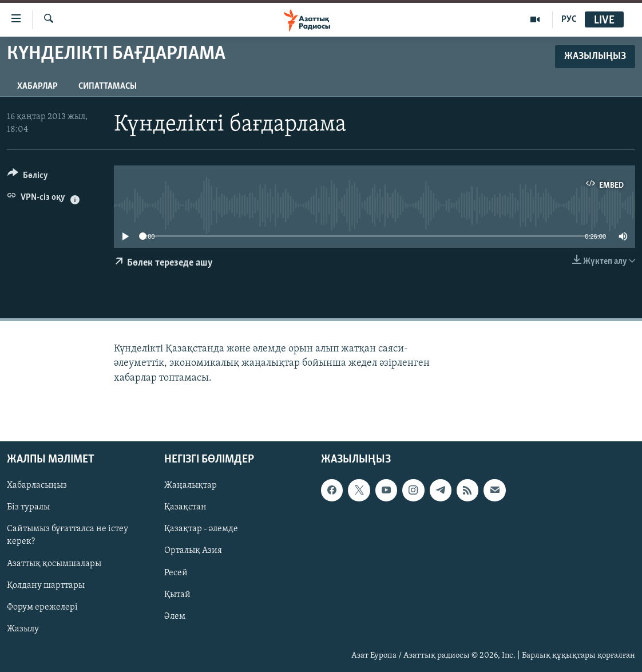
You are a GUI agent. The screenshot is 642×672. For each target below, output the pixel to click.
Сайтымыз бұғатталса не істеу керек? (68, 535)
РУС (569, 19)
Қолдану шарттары (46, 585)
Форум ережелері (42, 607)
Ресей (176, 572)
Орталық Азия (193, 551)
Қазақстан (185, 507)
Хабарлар (37, 86)
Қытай (177, 594)
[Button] (28, 177)
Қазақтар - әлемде (201, 529)
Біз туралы (28, 507)
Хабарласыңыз (37, 485)
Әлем (175, 616)
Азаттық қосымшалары (54, 563)
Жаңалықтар (191, 485)
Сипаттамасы (108, 86)
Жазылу (23, 628)
